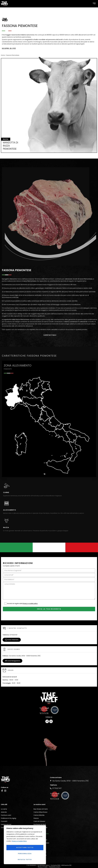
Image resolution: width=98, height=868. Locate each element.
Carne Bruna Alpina (40, 833)
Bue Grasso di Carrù (41, 802)
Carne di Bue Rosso (40, 806)
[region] (25, 846)
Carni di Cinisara (39, 815)
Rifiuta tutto (25, 854)
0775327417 (10, 628)
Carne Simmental (40, 846)
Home (3, 55)
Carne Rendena (39, 842)
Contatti (4, 815)
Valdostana (38, 830)
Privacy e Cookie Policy (19, 844)
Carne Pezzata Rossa (41, 836)
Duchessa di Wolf (40, 818)
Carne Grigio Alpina (40, 821)
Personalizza (25, 849)
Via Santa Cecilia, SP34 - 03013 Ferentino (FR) (21, 649)
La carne (4, 802)
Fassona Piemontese (41, 827)
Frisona (36, 812)
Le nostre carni (39, 798)
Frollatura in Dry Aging (9, 812)
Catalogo (4, 821)
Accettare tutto (25, 859)
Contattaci (50, 335)
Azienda (4, 806)
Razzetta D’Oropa (40, 849)
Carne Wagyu (38, 852)
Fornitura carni (6, 809)
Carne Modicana (39, 824)
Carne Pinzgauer (39, 839)
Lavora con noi (6, 818)
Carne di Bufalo (39, 809)
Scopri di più (9, 48)
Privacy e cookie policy (30, 597)
